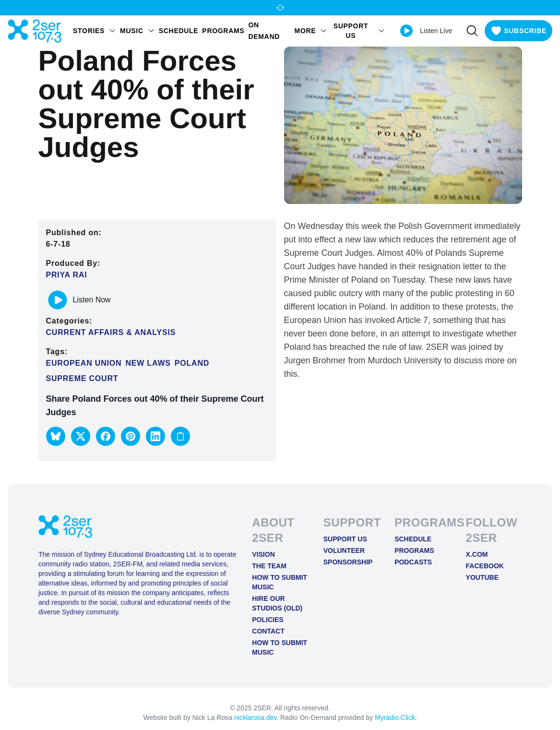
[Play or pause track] (58, 300)
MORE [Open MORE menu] (311, 31)
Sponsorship (348, 562)
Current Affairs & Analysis (111, 332)
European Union (84, 363)
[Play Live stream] (406, 31)
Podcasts (413, 562)
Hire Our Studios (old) (277, 603)
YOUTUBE (482, 577)
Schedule (179, 31)
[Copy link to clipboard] (180, 436)
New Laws (148, 363)
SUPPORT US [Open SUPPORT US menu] (360, 31)
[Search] (472, 31)
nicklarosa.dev (255, 718)
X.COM (477, 554)
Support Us (345, 539)
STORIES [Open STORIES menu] (95, 31)
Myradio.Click (395, 718)
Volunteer (344, 550)
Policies (268, 620)
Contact (268, 631)
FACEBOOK (485, 566)
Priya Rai (67, 275)
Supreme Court (82, 378)
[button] (56, 436)
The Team (269, 566)
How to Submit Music (280, 582)
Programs (223, 31)
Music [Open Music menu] (137, 31)
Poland (192, 363)
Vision (263, 554)
